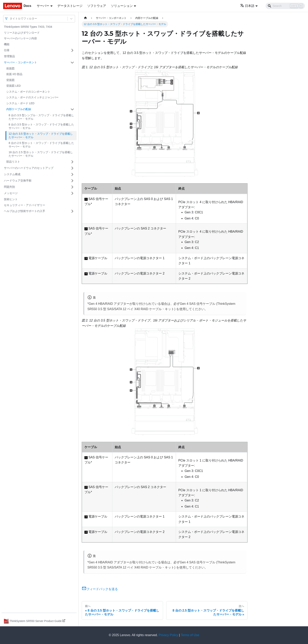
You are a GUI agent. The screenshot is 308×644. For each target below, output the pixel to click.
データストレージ (70, 6)
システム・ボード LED (20, 103)
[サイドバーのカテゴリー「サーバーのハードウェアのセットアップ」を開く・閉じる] (72, 168)
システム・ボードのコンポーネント (28, 92)
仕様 (7, 50)
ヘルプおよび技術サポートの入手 (25, 211)
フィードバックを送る (100, 589)
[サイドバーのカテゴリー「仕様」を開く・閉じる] (72, 50)
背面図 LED (13, 86)
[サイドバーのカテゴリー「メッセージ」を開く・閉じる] (72, 193)
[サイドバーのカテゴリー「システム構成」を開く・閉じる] (72, 174)
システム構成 (12, 174)
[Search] (285, 6)
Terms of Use (190, 635)
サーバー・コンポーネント (20, 62)
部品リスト (13, 162)
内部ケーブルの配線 (19, 109)
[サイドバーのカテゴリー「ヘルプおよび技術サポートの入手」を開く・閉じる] (72, 211)
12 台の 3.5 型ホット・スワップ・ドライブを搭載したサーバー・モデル (41, 135)
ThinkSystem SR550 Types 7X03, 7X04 (28, 27)
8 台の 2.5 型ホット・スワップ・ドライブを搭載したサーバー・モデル (41, 145)
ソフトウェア (97, 6)
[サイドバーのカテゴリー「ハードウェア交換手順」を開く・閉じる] (72, 181)
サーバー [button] (43, 6)
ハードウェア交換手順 (18, 181)
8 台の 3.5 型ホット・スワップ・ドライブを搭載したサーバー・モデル (41, 126)
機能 (7, 44)
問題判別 (9, 187)
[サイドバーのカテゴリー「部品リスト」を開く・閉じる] (72, 162)
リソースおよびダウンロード (22, 33)
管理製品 (9, 56)
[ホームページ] (85, 18)
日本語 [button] (247, 6)
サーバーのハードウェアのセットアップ (29, 168)
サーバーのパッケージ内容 (20, 38)
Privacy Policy (169, 635)
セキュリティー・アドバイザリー (25, 205)
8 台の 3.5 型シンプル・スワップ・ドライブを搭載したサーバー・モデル (41, 117)
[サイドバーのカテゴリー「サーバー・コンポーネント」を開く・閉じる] (72, 63)
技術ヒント (11, 199)
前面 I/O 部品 (14, 74)
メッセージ (11, 193)
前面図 (10, 68)
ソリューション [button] (122, 6)
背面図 (10, 80)
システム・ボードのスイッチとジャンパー (32, 97)
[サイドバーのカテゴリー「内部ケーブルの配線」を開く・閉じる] (72, 109)
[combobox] (10, 19)
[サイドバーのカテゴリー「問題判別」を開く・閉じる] (72, 187)
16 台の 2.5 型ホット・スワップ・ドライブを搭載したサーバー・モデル (41, 154)
